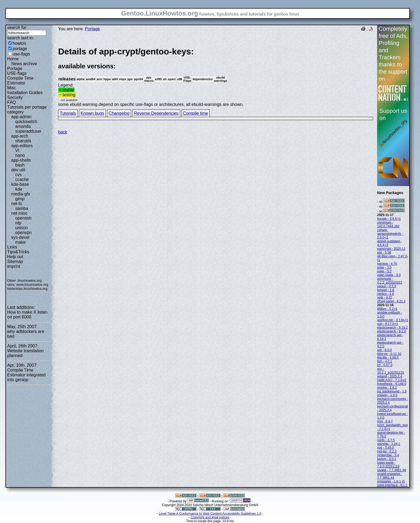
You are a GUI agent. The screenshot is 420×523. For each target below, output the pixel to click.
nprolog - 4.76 (387, 264)
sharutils (23, 141)
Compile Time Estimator (20, 81)
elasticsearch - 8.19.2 (392, 328)
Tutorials (68, 113)
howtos (19, 43)
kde (19, 189)
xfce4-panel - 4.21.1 (391, 301)
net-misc (19, 213)
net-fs (17, 204)
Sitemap (15, 261)
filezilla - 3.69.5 (388, 358)
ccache (22, 179)
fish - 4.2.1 (385, 361)
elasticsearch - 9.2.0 (391, 331)
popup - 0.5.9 (387, 286)
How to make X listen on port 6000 (27, 315)
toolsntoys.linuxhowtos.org (27, 289)
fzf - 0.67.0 (385, 365)
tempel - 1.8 (386, 290)
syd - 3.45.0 (386, 448)
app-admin (21, 117)
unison (22, 228)
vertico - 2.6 (386, 294)
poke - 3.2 (384, 271)
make (20, 242)
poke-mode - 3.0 (389, 275)
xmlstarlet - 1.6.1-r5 (391, 481)
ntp (18, 223)
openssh (23, 218)
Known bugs (92, 113)
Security (15, 97)
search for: (17, 27)
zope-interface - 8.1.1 (392, 485)
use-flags (21, 54)
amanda (23, 126)
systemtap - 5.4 (388, 455)
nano (20, 155)
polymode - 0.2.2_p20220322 (390, 281)
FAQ (12, 102)
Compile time (196, 113)
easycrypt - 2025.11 (391, 249)
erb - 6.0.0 (385, 350)
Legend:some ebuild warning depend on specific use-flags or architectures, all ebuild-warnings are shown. (216, 77)
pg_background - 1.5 (392, 391)
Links (12, 247)
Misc (12, 88)
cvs (18, 175)
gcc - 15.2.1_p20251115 (391, 371)
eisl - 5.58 (384, 253)
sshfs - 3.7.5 (386, 440)
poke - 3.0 (384, 268)
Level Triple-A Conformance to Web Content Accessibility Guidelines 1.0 (210, 514)
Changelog (119, 113)
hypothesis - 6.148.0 (392, 384)
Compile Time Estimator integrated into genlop (26, 375)
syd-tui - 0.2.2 (387, 451)
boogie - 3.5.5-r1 (389, 219)
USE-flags (17, 73)
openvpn (23, 233)
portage (20, 49)
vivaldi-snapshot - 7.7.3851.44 (390, 476)
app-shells (21, 160)
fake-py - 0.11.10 (389, 354)
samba (22, 208)
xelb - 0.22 (385, 298)
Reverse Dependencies (156, 113)
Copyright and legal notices (210, 517)
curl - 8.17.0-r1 (388, 324)
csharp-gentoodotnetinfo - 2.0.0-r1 (390, 234)
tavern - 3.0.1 (387, 459)
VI (17, 151)
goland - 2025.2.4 (390, 376)
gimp (20, 199)
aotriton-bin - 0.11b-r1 (393, 320)
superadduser (28, 131)
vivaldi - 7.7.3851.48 (391, 470)
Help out (15, 257)
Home (13, 59)
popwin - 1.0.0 (387, 395)
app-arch (20, 136)
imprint (14, 266)
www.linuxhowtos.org (32, 285)
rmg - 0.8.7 (385, 421)
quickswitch (26, 122)
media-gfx (21, 194)
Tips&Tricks (18, 252)
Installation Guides (25, 93)
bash (20, 165)
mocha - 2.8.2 (387, 388)
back (63, 132)
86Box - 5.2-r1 (387, 309)
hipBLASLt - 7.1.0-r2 (392, 380)
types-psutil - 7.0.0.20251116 (388, 465)
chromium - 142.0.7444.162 (388, 224)
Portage (15, 68)
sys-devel (20, 237)
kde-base (20, 184)
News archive (24, 64)
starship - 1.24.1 (389, 444)
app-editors (22, 146)
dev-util (18, 170)
